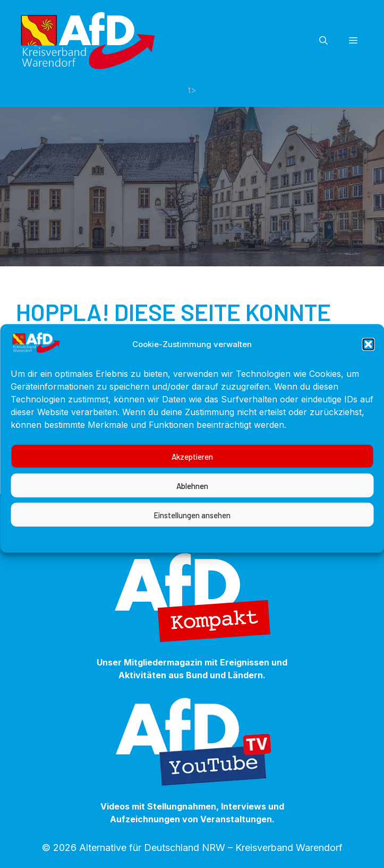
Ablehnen (192, 494)
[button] (368, 353)
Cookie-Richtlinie (119, 547)
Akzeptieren (192, 465)
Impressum (276, 547)
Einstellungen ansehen (192, 524)
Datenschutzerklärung (203, 547)
